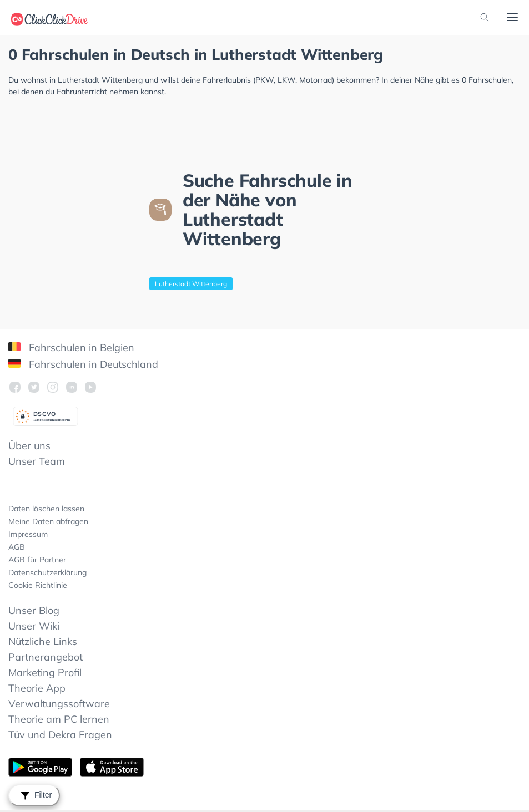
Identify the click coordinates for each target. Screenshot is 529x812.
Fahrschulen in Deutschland (83, 364)
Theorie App (37, 688)
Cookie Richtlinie (38, 585)
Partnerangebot (46, 657)
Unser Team (37, 461)
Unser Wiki (34, 626)
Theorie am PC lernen (59, 719)
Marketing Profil (45, 673)
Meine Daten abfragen (48, 521)
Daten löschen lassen (46, 509)
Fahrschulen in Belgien (71, 347)
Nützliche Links (43, 641)
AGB (17, 547)
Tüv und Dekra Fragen (60, 735)
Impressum (28, 534)
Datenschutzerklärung (47, 572)
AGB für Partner (37, 560)
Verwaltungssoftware (59, 704)
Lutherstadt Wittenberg (191, 284)
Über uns (29, 446)
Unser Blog (34, 610)
